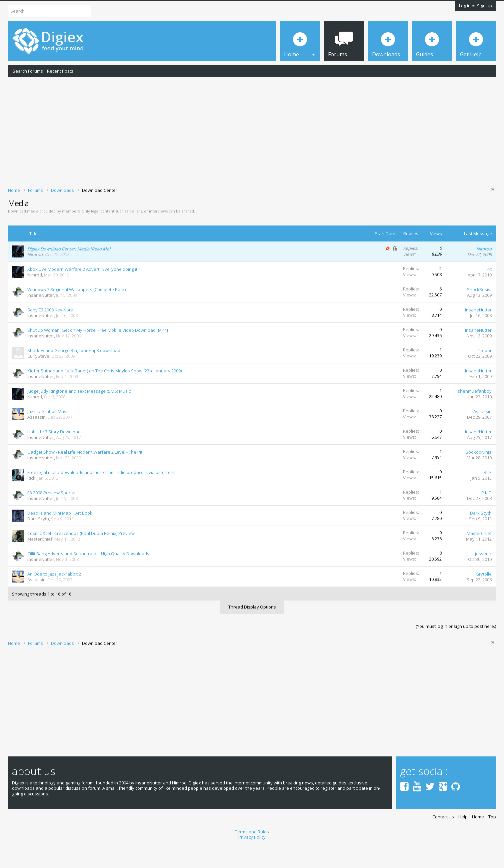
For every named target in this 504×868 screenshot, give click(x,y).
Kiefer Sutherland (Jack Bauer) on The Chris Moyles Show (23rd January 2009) (104, 394)
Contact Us (443, 840)
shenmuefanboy (475, 414)
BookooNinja (479, 475)
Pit (489, 292)
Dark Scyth (38, 542)
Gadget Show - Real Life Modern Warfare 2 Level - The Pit (85, 475)
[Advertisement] (252, 131)
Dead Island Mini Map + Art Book (60, 536)
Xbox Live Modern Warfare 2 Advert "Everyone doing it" (83, 292)
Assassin (36, 440)
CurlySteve (38, 379)
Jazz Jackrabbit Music (48, 434)
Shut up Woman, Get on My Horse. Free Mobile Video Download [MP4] (98, 353)
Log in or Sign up (475, 6)
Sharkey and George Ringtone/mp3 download (74, 373)
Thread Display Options (252, 630)
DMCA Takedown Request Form (190, 210)
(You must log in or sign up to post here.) (456, 649)
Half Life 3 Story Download (54, 455)
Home (478, 840)
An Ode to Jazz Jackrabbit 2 (54, 597)
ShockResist (479, 312)
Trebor (485, 373)
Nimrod (35, 277)
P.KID (486, 516)
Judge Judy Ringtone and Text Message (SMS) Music (79, 414)
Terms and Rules (252, 855)
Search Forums (28, 71)
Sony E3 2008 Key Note (50, 333)
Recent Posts (60, 71)
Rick (31, 501)
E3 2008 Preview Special (51, 516)
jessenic (483, 577)
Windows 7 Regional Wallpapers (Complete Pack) (76, 312)
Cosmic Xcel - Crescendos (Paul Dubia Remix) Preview (81, 556)
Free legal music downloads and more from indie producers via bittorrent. (101, 495)
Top (492, 840)
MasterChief (40, 562)
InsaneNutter (41, 318)
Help (463, 840)
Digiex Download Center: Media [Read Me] (69, 272)
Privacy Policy (252, 860)
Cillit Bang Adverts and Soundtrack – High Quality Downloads (88, 577)
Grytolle (484, 597)
